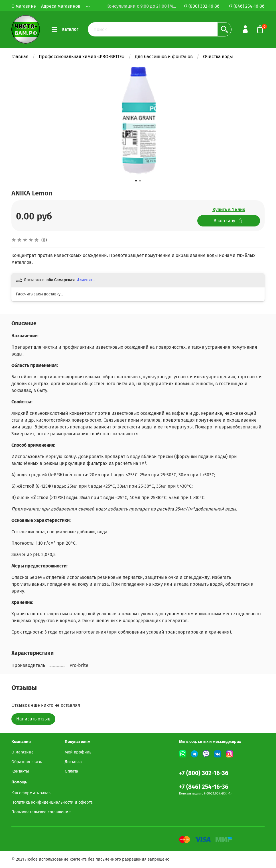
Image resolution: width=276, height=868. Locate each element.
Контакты (20, 771)
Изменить (85, 280)
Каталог (65, 29)
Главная (20, 57)
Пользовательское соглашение (41, 812)
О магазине (24, 6)
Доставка (73, 762)
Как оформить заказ (31, 793)
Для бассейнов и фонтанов (164, 57)
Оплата (71, 771)
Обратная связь (27, 762)
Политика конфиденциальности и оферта (52, 802)
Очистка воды (218, 57)
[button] (136, 181)
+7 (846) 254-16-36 (246, 6)
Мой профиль (78, 752)
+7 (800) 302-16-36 (201, 6)
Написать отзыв (33, 719)
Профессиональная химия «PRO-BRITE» (82, 57)
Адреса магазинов (61, 6)
